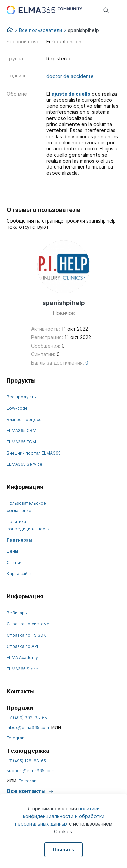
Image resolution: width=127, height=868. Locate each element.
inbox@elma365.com (28, 728)
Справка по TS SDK (26, 635)
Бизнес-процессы (26, 419)
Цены (12, 551)
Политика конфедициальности (28, 525)
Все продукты (22, 397)
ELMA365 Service (25, 464)
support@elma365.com (30, 771)
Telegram (16, 738)
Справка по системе (28, 624)
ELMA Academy (22, 658)
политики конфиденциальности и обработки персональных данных (60, 816)
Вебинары (17, 613)
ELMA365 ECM (21, 442)
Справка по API (22, 646)
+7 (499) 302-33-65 (27, 718)
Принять (63, 849)
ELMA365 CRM (22, 431)
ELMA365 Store (22, 669)
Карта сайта (19, 574)
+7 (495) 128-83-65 (26, 761)
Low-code (17, 408)
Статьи (14, 562)
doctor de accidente (70, 76)
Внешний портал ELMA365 (34, 453)
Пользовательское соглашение (26, 507)
